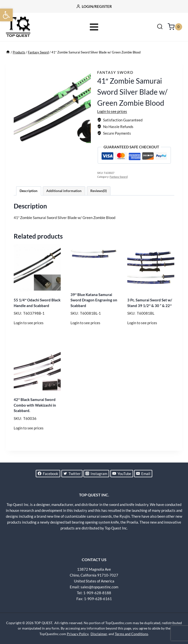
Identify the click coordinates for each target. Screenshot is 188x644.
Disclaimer (99, 634)
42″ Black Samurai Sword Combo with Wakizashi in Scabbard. (35, 405)
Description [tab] (29, 191)
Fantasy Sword (115, 72)
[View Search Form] (160, 27)
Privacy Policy (78, 634)
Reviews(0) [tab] (99, 191)
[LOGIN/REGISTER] (94, 6)
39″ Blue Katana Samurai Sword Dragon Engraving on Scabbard (94, 300)
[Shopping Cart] (175, 27)
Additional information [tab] (64, 191)
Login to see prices (112, 111)
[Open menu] (94, 27)
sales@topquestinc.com (99, 587)
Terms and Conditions (131, 634)
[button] (6, 15)
